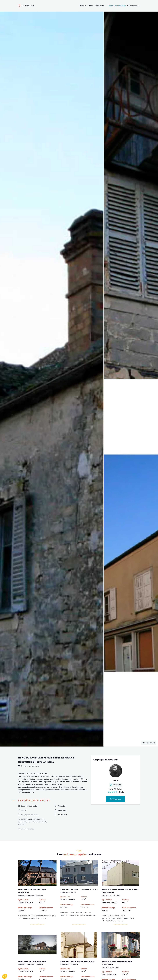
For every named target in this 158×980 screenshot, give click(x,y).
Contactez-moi (115, 799)
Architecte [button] (116, 785)
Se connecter (134, 6)
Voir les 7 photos (149, 743)
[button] (5, 976)
